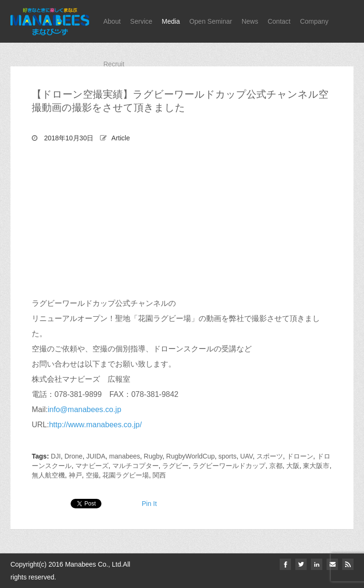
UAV (246, 456)
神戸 (75, 475)
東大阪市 (316, 466)
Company (314, 21)
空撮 (92, 475)
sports (227, 456)
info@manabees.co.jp (85, 409)
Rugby (153, 456)
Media (171, 21)
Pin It (149, 504)
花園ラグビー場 (126, 475)
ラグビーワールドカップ (229, 466)
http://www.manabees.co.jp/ (95, 425)
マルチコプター (136, 466)
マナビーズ (92, 466)
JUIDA (96, 456)
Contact (279, 21)
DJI (56, 456)
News (250, 21)
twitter (301, 564)
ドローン (300, 456)
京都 (276, 466)
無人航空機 (48, 475)
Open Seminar (210, 21)
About (112, 21)
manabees (124, 456)
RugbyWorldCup (191, 456)
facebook (285, 564)
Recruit (114, 64)
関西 (159, 475)
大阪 (293, 466)
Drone (73, 456)
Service (141, 21)
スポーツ (270, 456)
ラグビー (175, 466)
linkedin (317, 564)
